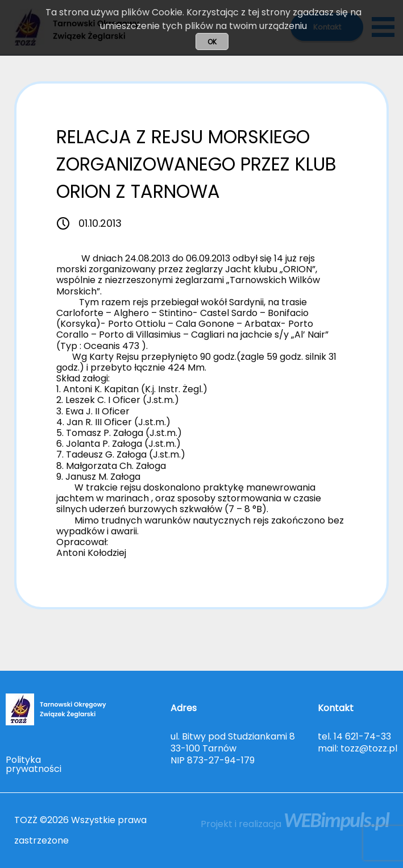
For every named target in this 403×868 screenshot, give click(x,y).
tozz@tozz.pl (369, 748)
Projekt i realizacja (295, 824)
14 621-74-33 (362, 736)
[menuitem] (34, 765)
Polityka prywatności (34, 765)
